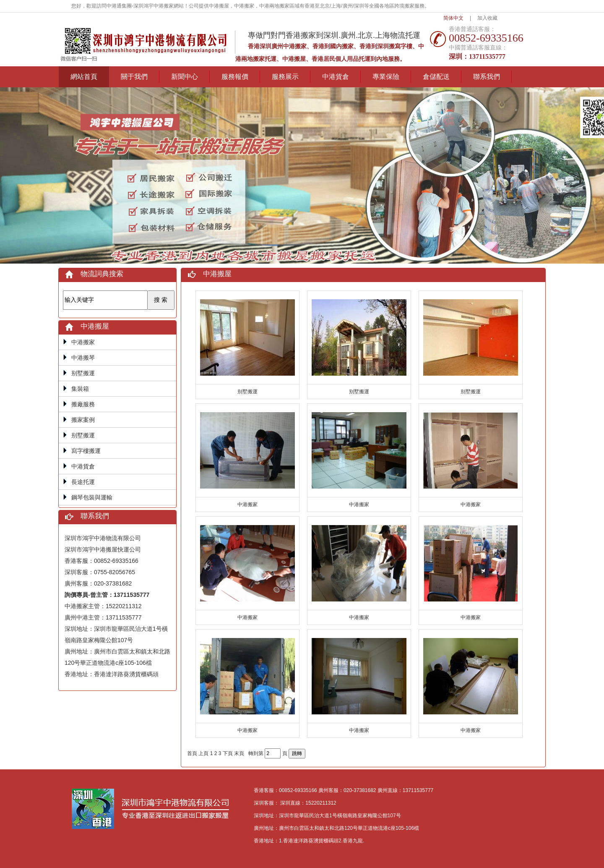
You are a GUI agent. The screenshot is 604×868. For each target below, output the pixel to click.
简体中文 (453, 18)
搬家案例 (83, 420)
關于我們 (134, 77)
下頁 (228, 753)
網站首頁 (84, 77)
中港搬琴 (83, 358)
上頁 (203, 753)
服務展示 (285, 77)
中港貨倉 (336, 77)
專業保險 (386, 77)
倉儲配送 (436, 77)
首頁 (192, 753)
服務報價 (235, 77)
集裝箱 (80, 389)
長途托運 (83, 482)
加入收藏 (487, 18)
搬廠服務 (83, 404)
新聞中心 (185, 77)
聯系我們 (487, 77)
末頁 (239, 753)
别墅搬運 (83, 373)
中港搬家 (83, 342)
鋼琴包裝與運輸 (92, 497)
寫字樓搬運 (86, 451)
